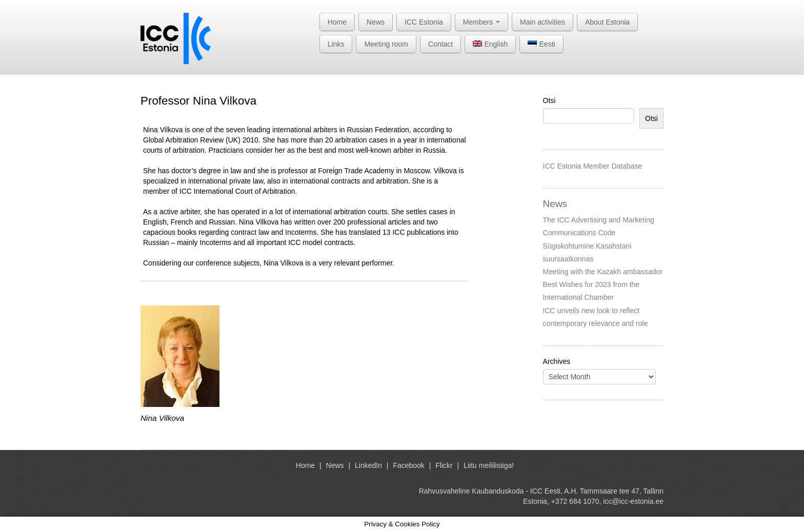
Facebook (408, 465)
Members (481, 22)
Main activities (542, 22)
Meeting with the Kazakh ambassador (603, 272)
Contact (440, 44)
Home (337, 22)
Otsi (549, 100)
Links (336, 44)
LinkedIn (368, 465)
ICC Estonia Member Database (593, 166)
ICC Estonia (424, 22)
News (376, 22)
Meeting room (386, 44)
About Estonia (607, 22)
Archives (557, 361)
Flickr (444, 465)
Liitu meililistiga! (489, 465)
